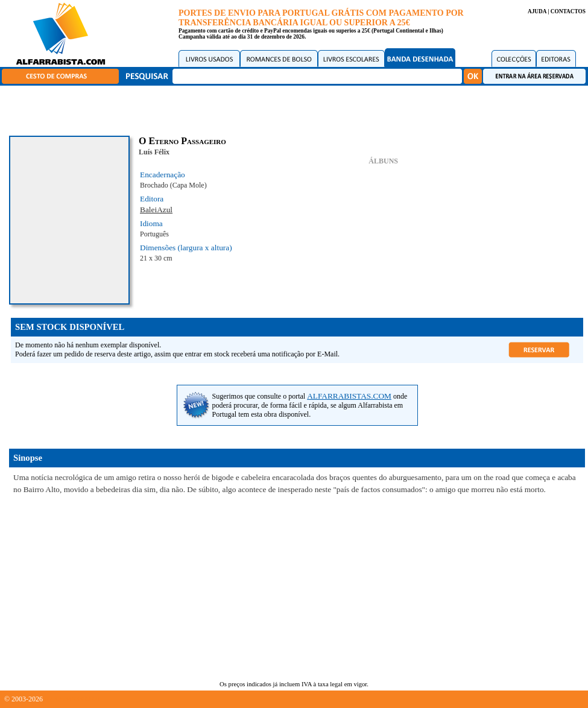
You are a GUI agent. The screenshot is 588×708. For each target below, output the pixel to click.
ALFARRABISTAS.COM (349, 396)
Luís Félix (154, 152)
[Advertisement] (297, 109)
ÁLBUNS (383, 161)
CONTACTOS (568, 11)
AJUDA (537, 11)
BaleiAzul (156, 210)
